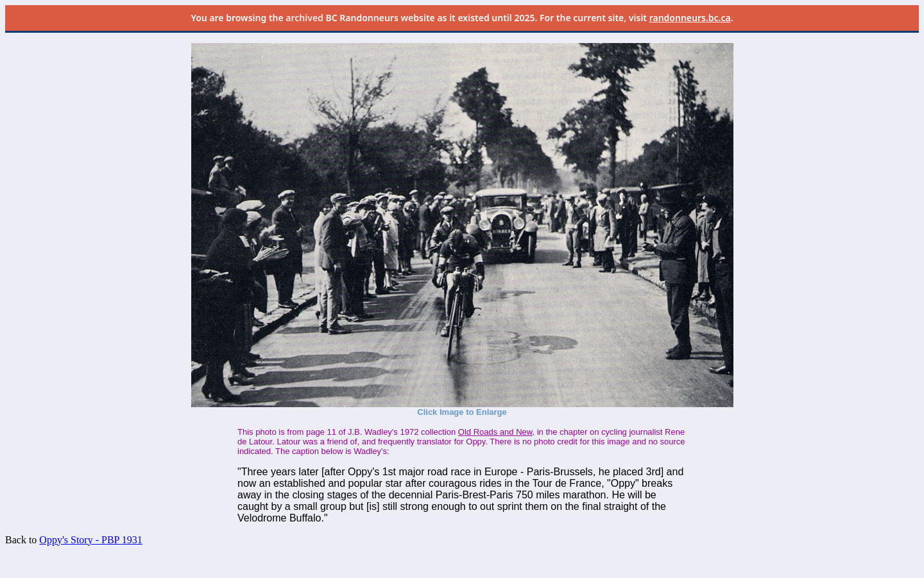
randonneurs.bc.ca (690, 18)
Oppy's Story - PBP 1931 (91, 540)
